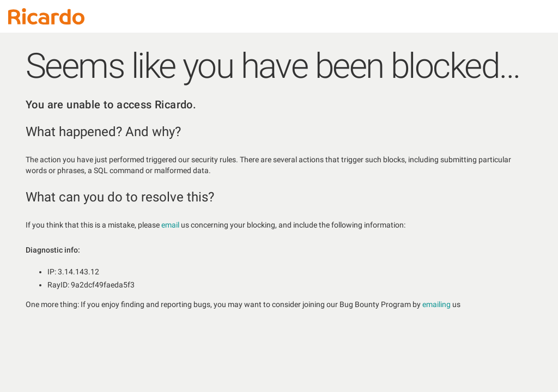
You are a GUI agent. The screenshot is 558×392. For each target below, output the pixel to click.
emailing (436, 304)
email (170, 225)
